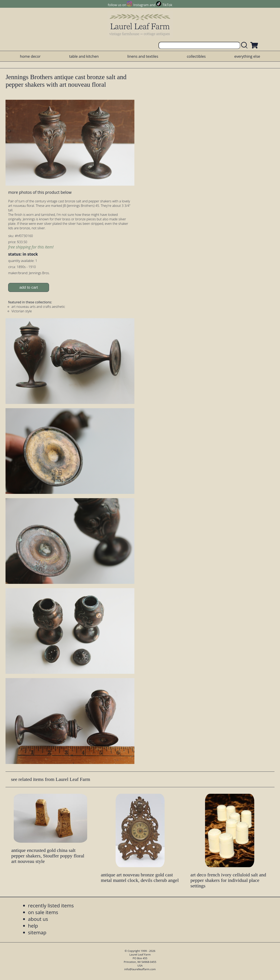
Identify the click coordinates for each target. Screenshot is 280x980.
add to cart (29, 287)
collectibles (196, 56)
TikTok (167, 5)
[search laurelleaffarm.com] (245, 45)
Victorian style (22, 311)
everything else (247, 56)
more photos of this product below (40, 192)
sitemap (37, 932)
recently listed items (51, 905)
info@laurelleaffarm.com (140, 969)
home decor (30, 56)
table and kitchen (84, 56)
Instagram (141, 5)
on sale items (43, 912)
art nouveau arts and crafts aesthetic (38, 307)
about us (38, 919)
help (33, 926)
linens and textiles (143, 56)
